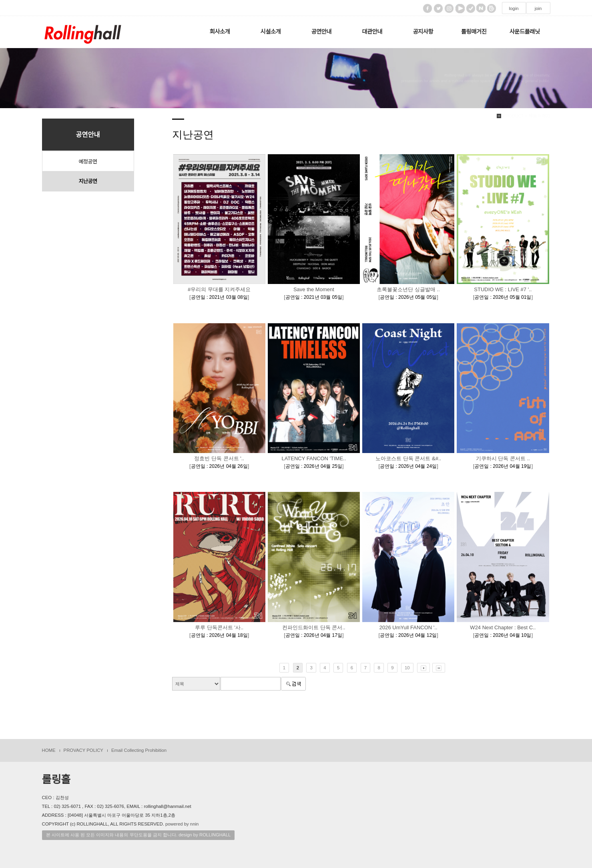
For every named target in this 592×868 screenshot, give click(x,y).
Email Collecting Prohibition (139, 750)
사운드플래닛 (525, 32)
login (514, 8)
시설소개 (271, 32)
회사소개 (220, 32)
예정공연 (88, 161)
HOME (49, 750)
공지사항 (423, 32)
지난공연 (88, 181)
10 (407, 668)
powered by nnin (182, 824)
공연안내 (322, 32)
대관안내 (372, 32)
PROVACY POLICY (83, 750)
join (538, 8)
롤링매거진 (474, 32)
